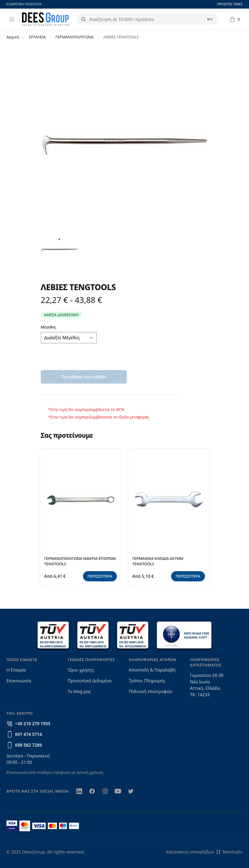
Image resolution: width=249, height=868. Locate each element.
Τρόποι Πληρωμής (147, 681)
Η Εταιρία (16, 670)
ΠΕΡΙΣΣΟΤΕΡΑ (100, 576)
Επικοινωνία (19, 681)
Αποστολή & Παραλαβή (152, 670)
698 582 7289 (28, 745)
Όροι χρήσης (81, 670)
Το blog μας (79, 691)
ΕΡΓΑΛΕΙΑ (37, 37)
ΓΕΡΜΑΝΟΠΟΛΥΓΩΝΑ (74, 37)
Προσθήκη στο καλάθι (84, 377)
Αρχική (13, 37)
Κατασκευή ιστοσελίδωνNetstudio (204, 852)
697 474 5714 (28, 734)
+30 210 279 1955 (33, 724)
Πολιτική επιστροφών (151, 691)
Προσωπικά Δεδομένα (90, 681)
